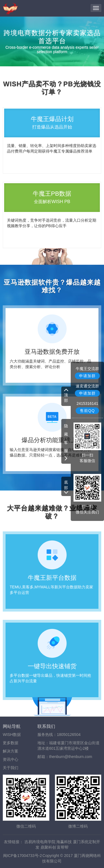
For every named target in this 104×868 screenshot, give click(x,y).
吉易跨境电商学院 (40, 842)
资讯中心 (11, 759)
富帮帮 (63, 847)
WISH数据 (12, 735)
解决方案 (11, 751)
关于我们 (11, 768)
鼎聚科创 (48, 847)
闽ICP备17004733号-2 (22, 856)
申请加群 (87, 376)
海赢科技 (64, 842)
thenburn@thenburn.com (71, 757)
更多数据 (11, 743)
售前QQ (87, 411)
